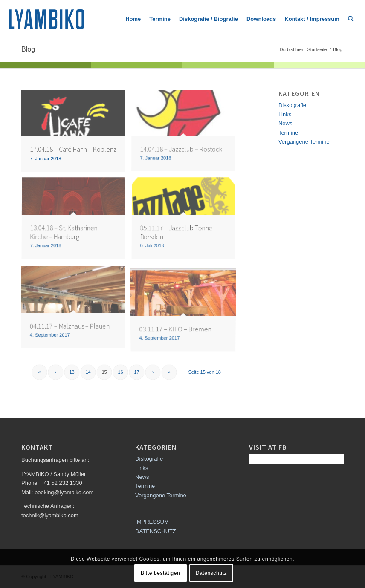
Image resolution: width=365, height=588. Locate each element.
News (285, 123)
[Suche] (351, 19)
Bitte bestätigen (160, 573)
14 (88, 372)
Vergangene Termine (304, 142)
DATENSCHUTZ (156, 531)
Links (285, 114)
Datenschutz (211, 573)
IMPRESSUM (152, 522)
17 (136, 372)
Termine (288, 133)
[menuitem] (133, 19)
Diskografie (292, 105)
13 (72, 372)
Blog (28, 49)
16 (120, 372)
